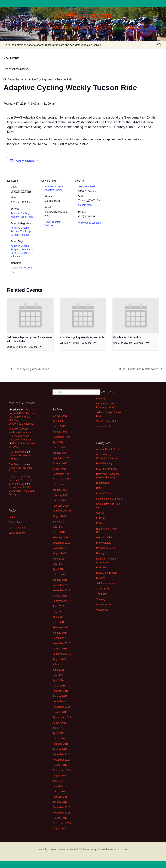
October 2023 (60, 463)
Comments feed (18, 528)
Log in (12, 517)
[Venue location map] (127, 194)
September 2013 (62, 823)
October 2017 (60, 596)
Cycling (100, 513)
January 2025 (60, 432)
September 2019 (62, 511)
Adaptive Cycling (20, 228)
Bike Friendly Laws (107, 469)
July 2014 (58, 781)
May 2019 (58, 527)
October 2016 (60, 649)
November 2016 (61, 643)
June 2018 (58, 559)
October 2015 (60, 712)
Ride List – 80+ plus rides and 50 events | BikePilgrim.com (20, 480)
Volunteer (25, 235)
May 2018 (58, 564)
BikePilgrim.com (18, 452)
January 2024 (60, 453)
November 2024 (61, 437)
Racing (100, 553)
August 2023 (59, 469)
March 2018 (59, 574)
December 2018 (61, 543)
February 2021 (61, 495)
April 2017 (58, 617)
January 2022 (60, 490)
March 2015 (59, 739)
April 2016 (58, 680)
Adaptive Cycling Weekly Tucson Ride (82, 337)
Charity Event (104, 493)
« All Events (11, 58)
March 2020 (59, 500)
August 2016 (59, 659)
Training (101, 599)
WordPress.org (17, 533)
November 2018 (61, 548)
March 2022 (59, 485)
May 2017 (58, 612)
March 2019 (59, 532)
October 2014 (60, 765)
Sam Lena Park (87, 186)
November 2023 (61, 458)
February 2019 (61, 537)
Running (101, 578)
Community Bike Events (109, 499)
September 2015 (62, 717)
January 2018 (60, 580)
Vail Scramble (104, 427)
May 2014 (58, 786)
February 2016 (61, 691)
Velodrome (102, 610)
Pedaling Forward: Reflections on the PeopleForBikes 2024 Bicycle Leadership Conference (22, 417)
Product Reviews (105, 548)
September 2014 (62, 770)
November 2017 (61, 590)
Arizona (15, 231)
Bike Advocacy (104, 463)
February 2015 (61, 744)
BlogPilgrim (102, 483)
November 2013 (61, 813)
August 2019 (59, 516)
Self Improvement (106, 583)
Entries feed (15, 522)
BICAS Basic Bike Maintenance (139, 369)
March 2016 (59, 686)
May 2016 (58, 675)
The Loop (25, 231)
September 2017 (62, 601)
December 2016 (61, 638)
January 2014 (60, 802)
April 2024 (58, 442)
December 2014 (61, 754)
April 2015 (58, 733)
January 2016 (60, 696)
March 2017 (59, 622)
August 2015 (59, 723)
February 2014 (61, 797)
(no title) (101, 398)
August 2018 (59, 553)
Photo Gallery (104, 543)
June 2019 (58, 522)
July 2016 (58, 664)
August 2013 (59, 828)
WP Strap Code (118, 849)
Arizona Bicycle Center (109, 449)
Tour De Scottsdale (107, 421)
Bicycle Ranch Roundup (127, 337)
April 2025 (58, 421)
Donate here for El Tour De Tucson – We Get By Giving (22, 491)
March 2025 (59, 426)
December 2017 (61, 585)
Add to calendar (25, 161)
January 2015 (60, 749)
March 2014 (59, 791)
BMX (99, 488)
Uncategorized (104, 604)
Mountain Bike (104, 537)
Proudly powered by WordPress (56, 849)
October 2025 (60, 416)
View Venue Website (90, 223)
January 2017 (60, 633)
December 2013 (61, 807)
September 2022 (62, 479)
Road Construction (106, 573)
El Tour (100, 523)
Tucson (15, 235)
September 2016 (62, 654)
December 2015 (61, 701)
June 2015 (58, 728)
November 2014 (61, 760)
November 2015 (61, 707)
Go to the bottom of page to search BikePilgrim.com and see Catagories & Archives (52, 45)
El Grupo (101, 518)
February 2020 (61, 506)
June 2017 (58, 606)
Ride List (101, 567)
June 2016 (58, 670)
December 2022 (61, 474)
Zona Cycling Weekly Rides (32, 369)
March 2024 (59, 447)
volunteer (16, 256)
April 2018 (58, 569)
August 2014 (59, 776)
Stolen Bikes (103, 589)
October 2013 (60, 818)
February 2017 (61, 627)
